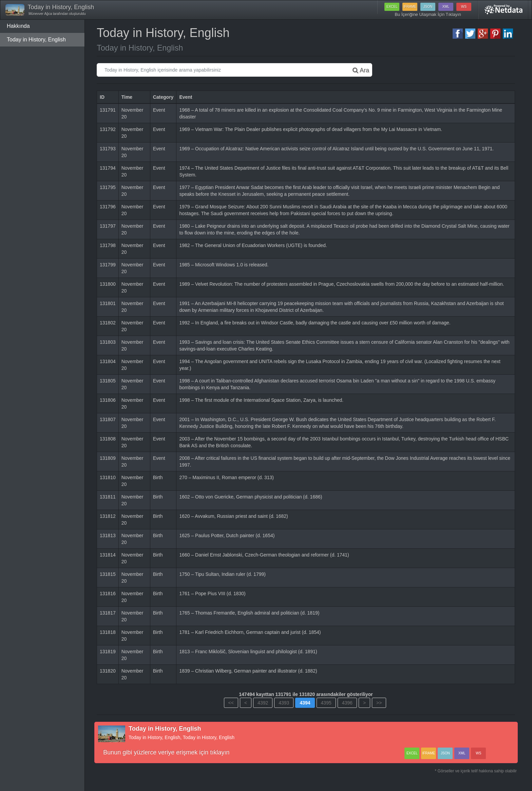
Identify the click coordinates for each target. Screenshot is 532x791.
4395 (326, 703)
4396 (347, 703)
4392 (263, 703)
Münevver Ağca (40, 14)
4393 (284, 703)
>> (379, 703)
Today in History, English (36, 40)
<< (231, 703)
